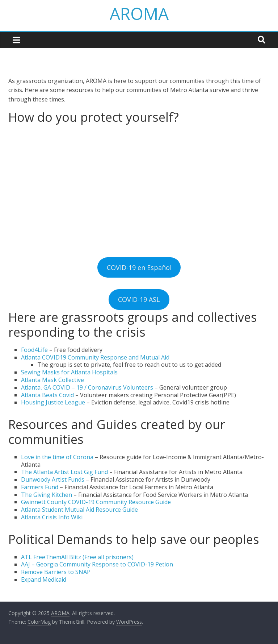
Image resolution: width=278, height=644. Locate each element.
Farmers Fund (40, 487)
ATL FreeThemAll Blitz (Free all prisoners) (77, 557)
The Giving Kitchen (47, 495)
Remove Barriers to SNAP (56, 572)
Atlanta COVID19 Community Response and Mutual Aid (95, 357)
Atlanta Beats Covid (47, 395)
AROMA (139, 13)
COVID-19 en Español (139, 267)
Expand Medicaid (44, 579)
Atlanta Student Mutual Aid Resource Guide (79, 510)
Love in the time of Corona (57, 457)
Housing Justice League (53, 402)
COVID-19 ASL (139, 299)
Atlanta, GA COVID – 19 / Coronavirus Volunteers (87, 387)
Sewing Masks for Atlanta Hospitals (69, 372)
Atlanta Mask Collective (52, 380)
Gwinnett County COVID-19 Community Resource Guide (97, 502)
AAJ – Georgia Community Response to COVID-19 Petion (97, 564)
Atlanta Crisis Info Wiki (52, 517)
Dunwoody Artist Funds (53, 479)
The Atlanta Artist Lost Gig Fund (64, 472)
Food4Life (34, 350)
